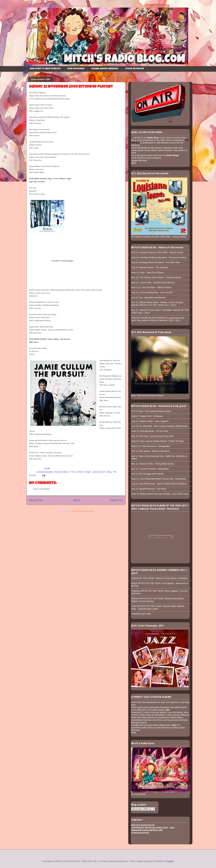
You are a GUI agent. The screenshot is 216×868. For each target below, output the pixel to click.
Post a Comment (41, 489)
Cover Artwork (134, 69)
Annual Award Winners (105, 69)
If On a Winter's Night (81, 472)
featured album (62, 472)
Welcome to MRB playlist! (45, 69)
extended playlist (45, 472)
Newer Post (36, 500)
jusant (150, 861)
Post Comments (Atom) (83, 511)
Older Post (117, 500)
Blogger (170, 861)
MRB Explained (76, 69)
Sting (109, 472)
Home (77, 500)
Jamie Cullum (99, 472)
